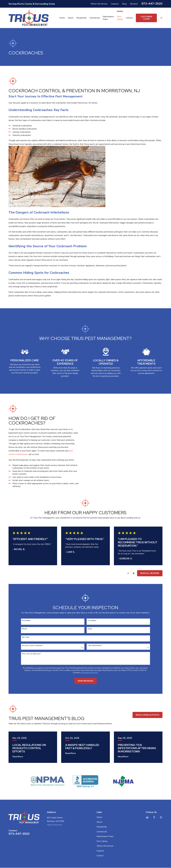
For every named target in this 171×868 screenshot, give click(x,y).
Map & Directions (55, 825)
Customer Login (146, 18)
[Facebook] (154, 817)
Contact (100, 856)
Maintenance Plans (105, 836)
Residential (102, 827)
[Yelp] (161, 817)
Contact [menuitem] (129, 18)
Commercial (102, 832)
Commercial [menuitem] (95, 18)
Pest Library (102, 841)
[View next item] (134, 573)
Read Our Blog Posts (147, 715)
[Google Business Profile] (147, 817)
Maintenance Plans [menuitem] (108, 18)
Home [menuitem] (62, 18)
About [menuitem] (71, 18)
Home (99, 817)
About (99, 822)
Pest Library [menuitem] (120, 18)
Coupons (115, 4)
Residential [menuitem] (81, 18)
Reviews (134, 4)
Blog (124, 4)
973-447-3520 (152, 4)
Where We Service (99, 4)
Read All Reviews (150, 573)
